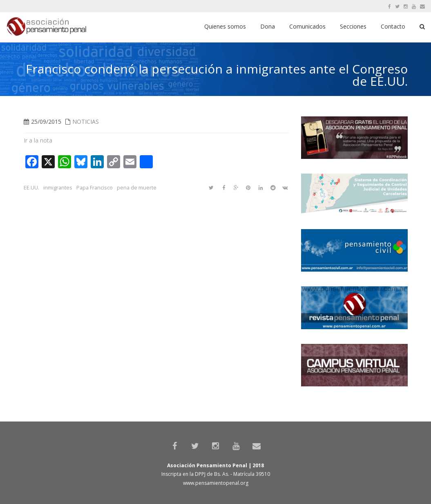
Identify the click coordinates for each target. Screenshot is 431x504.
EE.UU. (31, 188)
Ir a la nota (38, 140)
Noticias (86, 122)
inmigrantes (58, 188)
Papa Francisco (95, 188)
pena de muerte (137, 188)
